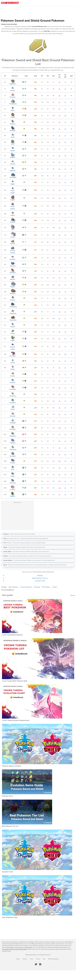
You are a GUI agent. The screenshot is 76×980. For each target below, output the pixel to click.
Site (44, 959)
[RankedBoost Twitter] (36, 964)
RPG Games (46, 587)
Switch (55, 587)
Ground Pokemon (26, 587)
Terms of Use (20, 947)
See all (73, 595)
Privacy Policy (10, 947)
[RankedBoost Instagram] (40, 964)
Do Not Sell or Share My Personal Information (14, 949)
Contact (25, 959)
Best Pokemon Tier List (40, 578)
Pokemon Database (53, 959)
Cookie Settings (28, 947)
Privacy (38, 959)
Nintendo (37, 587)
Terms (32, 959)
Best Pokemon (13, 587)
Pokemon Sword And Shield (9, 24)
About (18, 959)
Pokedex (40, 576)
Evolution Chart (40, 581)
